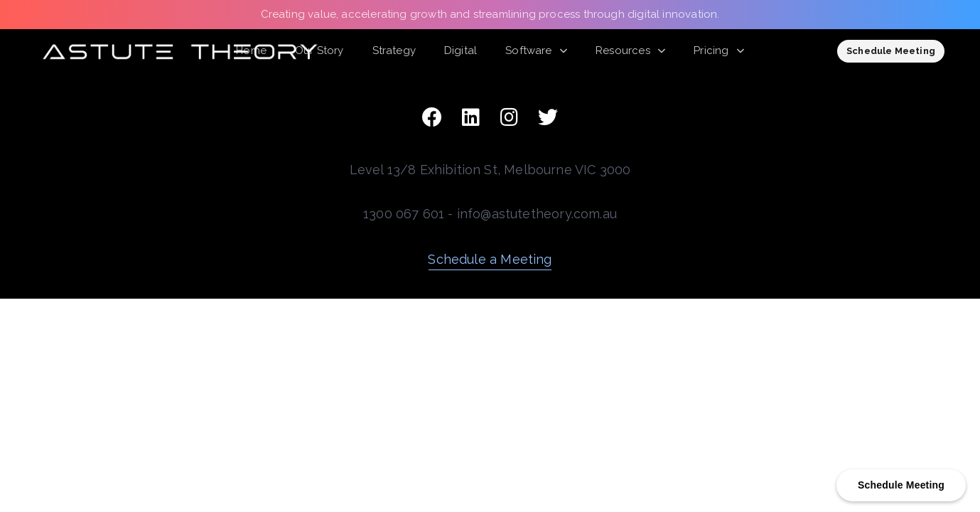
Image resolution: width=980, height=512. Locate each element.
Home (251, 50)
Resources (630, 50)
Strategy (394, 50)
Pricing (719, 50)
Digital (461, 50)
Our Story (319, 50)
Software (536, 50)
